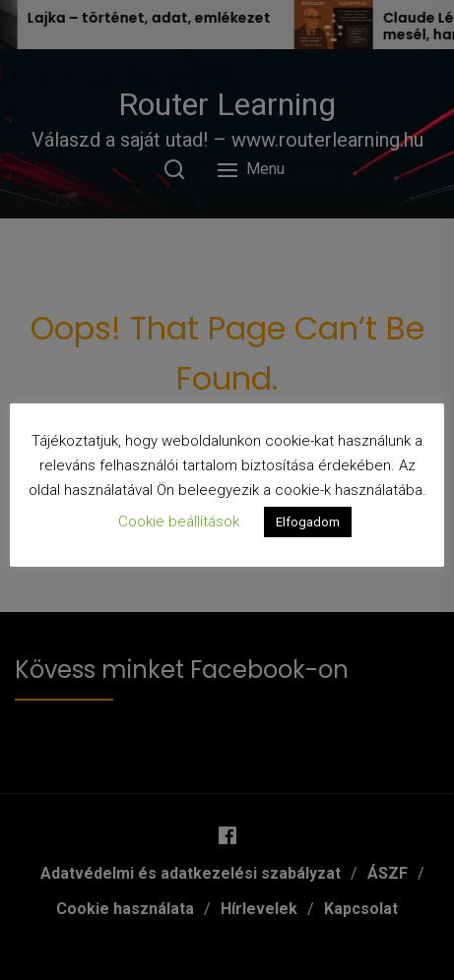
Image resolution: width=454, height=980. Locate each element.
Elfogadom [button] (308, 522)
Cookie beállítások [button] (179, 521)
